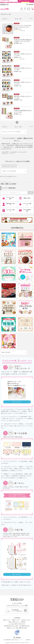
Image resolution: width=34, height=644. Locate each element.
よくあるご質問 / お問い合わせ (17, 624)
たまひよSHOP (5, 152)
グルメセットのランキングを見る (11, 132)
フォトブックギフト (23, 152)
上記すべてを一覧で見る (9, 171)
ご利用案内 (17, 618)
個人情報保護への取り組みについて (13, 640)
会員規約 (23, 622)
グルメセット (5, 153)
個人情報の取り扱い (25, 626)
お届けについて (16, 620)
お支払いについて (26, 620)
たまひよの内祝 (13, 152)
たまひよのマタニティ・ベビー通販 (17, 605)
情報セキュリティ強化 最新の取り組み (17, 628)
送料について (7, 620)
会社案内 (28, 640)
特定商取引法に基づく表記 (11, 626)
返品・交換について (14, 622)
